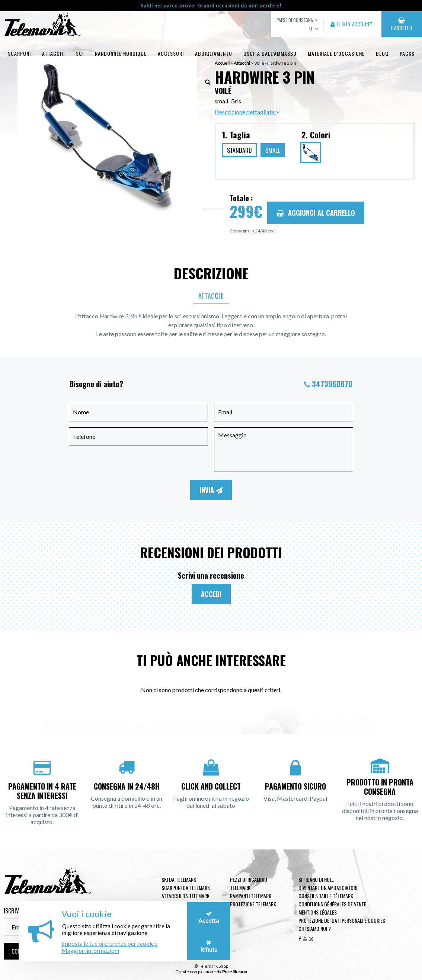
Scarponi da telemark (186, 888)
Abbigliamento (214, 53)
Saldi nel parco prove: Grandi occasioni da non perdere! (211, 6)
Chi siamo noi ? (315, 928)
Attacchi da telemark (186, 896)
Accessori (171, 53)
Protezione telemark (253, 904)
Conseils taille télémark (326, 896)
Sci (80, 53)
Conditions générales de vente (332, 904)
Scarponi (19, 53)
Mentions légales (318, 912)
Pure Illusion (235, 972)
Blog (382, 53)
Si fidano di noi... (316, 879)
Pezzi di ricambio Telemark (249, 883)
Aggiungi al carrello (316, 213)
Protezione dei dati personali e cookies (342, 920)
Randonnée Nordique (121, 53)
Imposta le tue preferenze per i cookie (109, 943)
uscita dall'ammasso (270, 53)
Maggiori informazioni (90, 950)
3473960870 (332, 384)
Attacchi (53, 53)
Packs (407, 53)
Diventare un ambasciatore (328, 888)
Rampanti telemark (251, 896)
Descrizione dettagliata (247, 112)
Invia (211, 490)
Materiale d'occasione (336, 53)
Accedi (211, 594)
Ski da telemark (179, 879)
